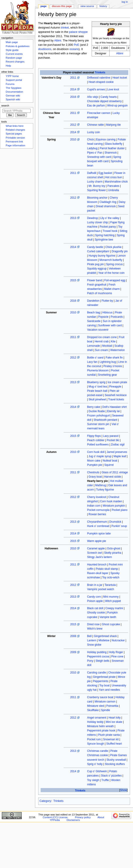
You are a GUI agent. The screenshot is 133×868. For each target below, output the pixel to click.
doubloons (45, 49)
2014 (73, 89)
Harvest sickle (113, 477)
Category (45, 801)
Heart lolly (115, 718)
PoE (77, 45)
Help (8, 66)
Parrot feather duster (112, 148)
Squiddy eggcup (97, 269)
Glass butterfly (113, 144)
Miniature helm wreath (101, 726)
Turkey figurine (105, 490)
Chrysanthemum (97, 522)
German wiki (13, 96)
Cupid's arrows (96, 89)
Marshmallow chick (116, 182)
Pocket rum (94, 739)
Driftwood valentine (99, 78)
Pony (90, 661)
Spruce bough (96, 744)
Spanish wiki (13, 99)
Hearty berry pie (98, 481)
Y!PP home (12, 76)
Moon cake (94, 461)
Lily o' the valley (110, 218)
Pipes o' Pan (95, 153)
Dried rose (93, 624)
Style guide (12, 50)
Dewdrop (93, 218)
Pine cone (117, 656)
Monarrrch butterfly (111, 260)
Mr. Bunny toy (97, 186)
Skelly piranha (113, 553)
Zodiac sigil (118, 445)
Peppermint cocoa (98, 656)
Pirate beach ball (97, 391)
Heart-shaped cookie (101, 82)
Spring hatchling (105, 235)
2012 (73, 125)
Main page (12, 42)
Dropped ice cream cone (102, 337)
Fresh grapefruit (97, 285)
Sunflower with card (110, 325)
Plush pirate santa (109, 735)
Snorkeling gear (107, 375)
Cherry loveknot (97, 497)
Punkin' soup (119, 526)
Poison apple (95, 601)
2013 (73, 218)
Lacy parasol (111, 436)
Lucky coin (94, 132)
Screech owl (95, 553)
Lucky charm (95, 182)
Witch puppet (113, 601)
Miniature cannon (105, 702)
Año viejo (93, 97)
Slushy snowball (116, 760)
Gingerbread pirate (104, 677)
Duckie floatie (97, 411)
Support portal (14, 80)
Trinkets (100, 72)
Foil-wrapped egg (115, 280)
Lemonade (94, 346)
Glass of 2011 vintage (115, 472)
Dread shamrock (106, 206)
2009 (73, 652)
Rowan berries (97, 514)
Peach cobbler (96, 440)
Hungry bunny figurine (102, 256)
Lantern (92, 640)
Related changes (15, 130)
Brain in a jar (95, 585)
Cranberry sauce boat (100, 697)
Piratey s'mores (113, 366)
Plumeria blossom (98, 370)
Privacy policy (83, 817)
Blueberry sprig (96, 382)
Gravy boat (95, 477)
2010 (73, 139)
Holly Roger (116, 652)
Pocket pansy (108, 227)
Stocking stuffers (115, 764)
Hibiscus (107, 313)
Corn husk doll (96, 452)
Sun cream (101, 350)
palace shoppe (78, 32)
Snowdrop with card (99, 157)
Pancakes (113, 186)
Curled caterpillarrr (98, 251)
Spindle (105, 710)
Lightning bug (108, 362)
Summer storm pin (98, 424)
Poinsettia (112, 706)
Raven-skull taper (98, 573)
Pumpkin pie (95, 465)
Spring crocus (114, 264)
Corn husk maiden (111, 501)
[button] (123, 790)
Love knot (113, 89)
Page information (15, 145)
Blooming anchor (97, 198)
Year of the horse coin (111, 273)
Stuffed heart (114, 744)
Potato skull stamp (107, 569)
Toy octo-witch (111, 577)
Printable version (15, 138)
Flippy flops (94, 436)
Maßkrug (101, 485)
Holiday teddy (95, 722)
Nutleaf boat (110, 461)
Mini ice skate (114, 722)
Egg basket (105, 173)
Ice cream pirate (117, 382)
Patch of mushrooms (100, 293)
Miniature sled (96, 706)
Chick (91, 139)
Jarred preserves (117, 452)
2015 (73, 280)
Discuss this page (62, 6)
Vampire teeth (108, 617)
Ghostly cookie (96, 613)
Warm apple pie (97, 541)
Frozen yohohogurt (99, 416)
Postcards (117, 317)
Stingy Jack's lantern (100, 557)
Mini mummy (111, 597)
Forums (10, 84)
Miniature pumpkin (114, 506)
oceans (74, 49)
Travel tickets (116, 399)
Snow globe (94, 645)
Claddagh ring (108, 202)
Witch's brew (95, 629)
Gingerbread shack (105, 636)
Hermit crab (102, 341)
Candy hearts (109, 97)
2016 (73, 97)
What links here (15, 126)
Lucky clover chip (98, 222)
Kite (113, 341)
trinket (65, 28)
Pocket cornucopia (98, 510)
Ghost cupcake (111, 624)
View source (87, 6)
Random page (14, 58)
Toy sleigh (93, 780)
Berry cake (94, 407)
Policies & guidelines (17, 46)
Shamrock (111, 153)
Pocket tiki (113, 440)
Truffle (105, 780)
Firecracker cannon (99, 113)
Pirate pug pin (96, 264)
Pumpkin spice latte (99, 534)
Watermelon (118, 350)
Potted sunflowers (98, 445)
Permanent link (14, 142)
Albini (120, 53)
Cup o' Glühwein (97, 771)
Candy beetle (95, 247)
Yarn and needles (109, 690)
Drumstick (115, 522)
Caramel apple (96, 548)
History (103, 6)
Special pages (14, 134)
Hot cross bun (114, 177)
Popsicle (103, 317)
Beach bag (94, 313)
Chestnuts (93, 472)
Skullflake (93, 710)
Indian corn (94, 506)
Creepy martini (114, 608)
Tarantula (110, 585)
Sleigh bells (103, 661)
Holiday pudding (97, 652)
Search (5, 106)
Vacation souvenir (98, 330)
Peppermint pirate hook (101, 731)
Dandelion (93, 301)
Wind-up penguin (117, 106)
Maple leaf (120, 456)
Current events (14, 54)
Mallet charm (112, 289)
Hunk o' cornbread (98, 526)
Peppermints (101, 681)
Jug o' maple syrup (100, 456)
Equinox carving (106, 139)
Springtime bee (104, 240)
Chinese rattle (96, 125)
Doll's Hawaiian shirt (114, 407)
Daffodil (92, 173)
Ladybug (92, 148)
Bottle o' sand (95, 358)
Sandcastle (94, 321)
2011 (73, 78)
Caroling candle (97, 673)
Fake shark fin (114, 358)
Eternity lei (113, 411)
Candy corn (94, 597)
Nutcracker (118, 640)
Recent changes (15, 62)
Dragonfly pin (120, 251)
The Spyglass (13, 88)
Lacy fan (92, 362)
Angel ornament (97, 718)
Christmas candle (98, 751)
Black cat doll (95, 608)
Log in (125, 2)
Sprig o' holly (95, 764)
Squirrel (109, 465)
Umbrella (113, 190)
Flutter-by (107, 301)
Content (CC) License (55, 817)
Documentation (14, 92)
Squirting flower (97, 190)
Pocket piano (120, 510)
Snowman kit (111, 739)
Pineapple (115, 387)
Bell (89, 636)
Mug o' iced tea (98, 387)
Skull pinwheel (97, 399)
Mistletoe (104, 640)
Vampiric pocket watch (101, 589)
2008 (73, 636)
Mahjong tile (113, 125)
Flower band (95, 280)
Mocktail (107, 346)
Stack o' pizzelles (111, 776)
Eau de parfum (96, 106)
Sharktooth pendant (105, 420)
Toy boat (104, 685)
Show (124, 790)
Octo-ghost (114, 548)
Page (43, 6)
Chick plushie (113, 247)
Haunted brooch (97, 565)
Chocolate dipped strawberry (104, 101)
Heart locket (120, 78)
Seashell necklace (116, 395)
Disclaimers (73, 820)
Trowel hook (110, 231)
